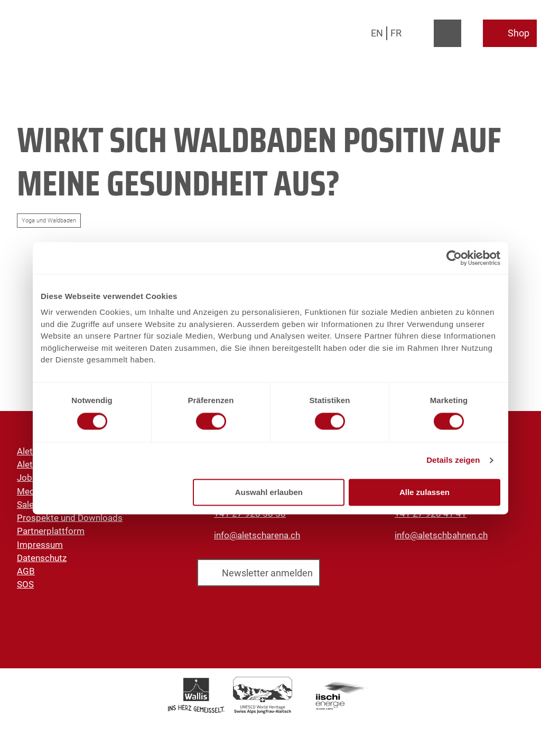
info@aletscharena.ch (257, 535)
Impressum (40, 545)
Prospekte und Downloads (70, 518)
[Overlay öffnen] (423, 33)
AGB (26, 571)
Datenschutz (42, 558)
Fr (396, 33)
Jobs (27, 478)
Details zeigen (453, 460)
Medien (32, 491)
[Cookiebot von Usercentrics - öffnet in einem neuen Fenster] (454, 258)
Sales (28, 505)
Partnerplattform (51, 531)
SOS (25, 585)
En (377, 33)
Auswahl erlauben (269, 492)
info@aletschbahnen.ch (441, 535)
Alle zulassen (425, 492)
